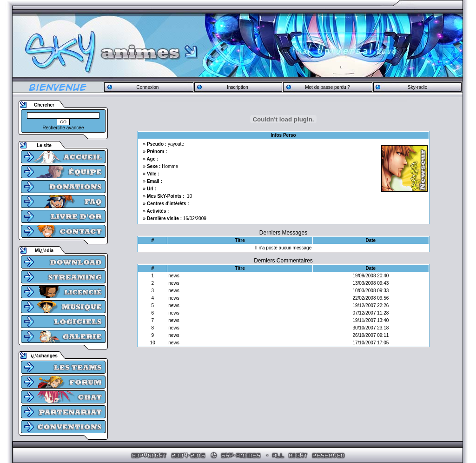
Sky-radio (417, 87)
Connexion (147, 87)
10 (189, 196)
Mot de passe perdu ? (327, 87)
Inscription (238, 87)
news (174, 276)
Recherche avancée (63, 128)
